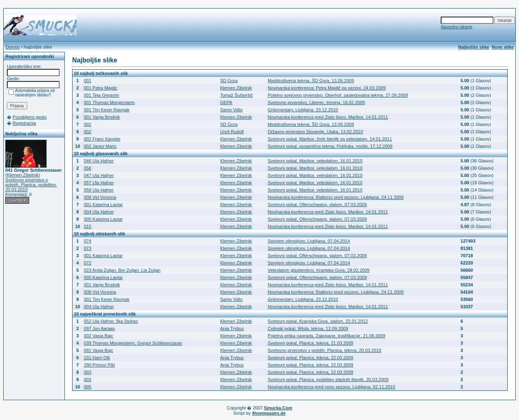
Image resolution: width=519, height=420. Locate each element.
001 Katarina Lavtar (103, 205)
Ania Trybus (232, 328)
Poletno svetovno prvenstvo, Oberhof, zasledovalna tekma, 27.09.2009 (338, 95)
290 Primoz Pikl (99, 365)
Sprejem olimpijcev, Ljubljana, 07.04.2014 (309, 241)
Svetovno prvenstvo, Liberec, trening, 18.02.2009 (316, 102)
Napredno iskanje (457, 27)
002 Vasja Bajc (99, 336)
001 (88, 81)
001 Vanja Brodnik (102, 117)
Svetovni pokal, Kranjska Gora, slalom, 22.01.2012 (318, 321)
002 (88, 124)
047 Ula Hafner (99, 175)
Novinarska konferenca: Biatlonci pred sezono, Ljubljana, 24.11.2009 (336, 197)
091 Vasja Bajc (99, 350)
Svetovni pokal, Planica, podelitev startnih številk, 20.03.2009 (328, 379)
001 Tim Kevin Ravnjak (107, 110)
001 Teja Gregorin (102, 95)
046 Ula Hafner (99, 161)
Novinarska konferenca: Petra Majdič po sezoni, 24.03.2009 (327, 88)
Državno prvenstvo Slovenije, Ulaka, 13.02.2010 (315, 132)
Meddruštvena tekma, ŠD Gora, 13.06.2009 (311, 81)
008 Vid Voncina (100, 197)
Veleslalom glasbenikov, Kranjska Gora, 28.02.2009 (318, 270)
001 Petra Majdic (101, 88)
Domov (13, 47)
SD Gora (229, 81)
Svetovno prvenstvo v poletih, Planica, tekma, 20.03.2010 (324, 350)
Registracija (24, 123)
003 (88, 372)
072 (88, 263)
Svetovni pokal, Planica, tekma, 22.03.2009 (310, 358)
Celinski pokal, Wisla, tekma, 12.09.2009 (308, 328)
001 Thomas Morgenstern (109, 102)
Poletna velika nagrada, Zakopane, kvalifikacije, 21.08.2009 (326, 336)
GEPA (226, 102)
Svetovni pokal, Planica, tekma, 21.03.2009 (310, 343)
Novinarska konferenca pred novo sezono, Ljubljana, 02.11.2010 (331, 387)
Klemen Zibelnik (23, 175)
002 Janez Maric (100, 146)
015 (88, 226)
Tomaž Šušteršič (237, 95)
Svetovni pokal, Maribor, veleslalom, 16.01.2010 (315, 161)
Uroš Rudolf (232, 132)
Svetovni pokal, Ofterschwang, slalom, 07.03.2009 (317, 205)
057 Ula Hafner (99, 183)
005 (88, 387)
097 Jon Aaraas (99, 328)
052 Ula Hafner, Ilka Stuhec (111, 321)
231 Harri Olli (97, 358)
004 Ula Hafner (99, 212)
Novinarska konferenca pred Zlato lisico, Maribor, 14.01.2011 (328, 117)
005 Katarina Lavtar (103, 219)
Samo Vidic (231, 110)
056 (88, 168)
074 (88, 241)
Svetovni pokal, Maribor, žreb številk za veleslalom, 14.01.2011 (330, 139)
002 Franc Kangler (102, 139)
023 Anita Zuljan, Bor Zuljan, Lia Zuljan (122, 270)
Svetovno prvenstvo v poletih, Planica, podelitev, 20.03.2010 (31, 185)
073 (88, 248)
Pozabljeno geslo (30, 117)
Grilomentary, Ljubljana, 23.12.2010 (303, 110)
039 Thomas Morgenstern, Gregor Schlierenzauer (133, 343)
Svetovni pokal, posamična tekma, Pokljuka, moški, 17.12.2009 (330, 146)
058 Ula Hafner (99, 190)
